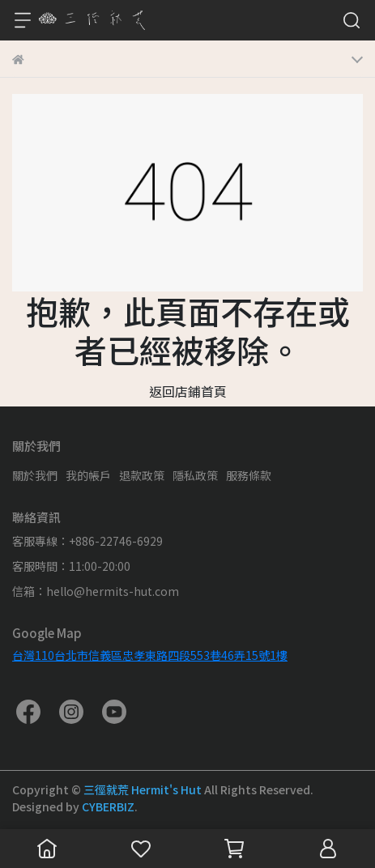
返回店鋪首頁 (188, 391)
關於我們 (35, 475)
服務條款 (249, 475)
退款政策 (142, 475)
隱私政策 (195, 475)
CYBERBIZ (108, 806)
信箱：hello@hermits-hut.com (96, 591)
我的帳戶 (88, 475)
